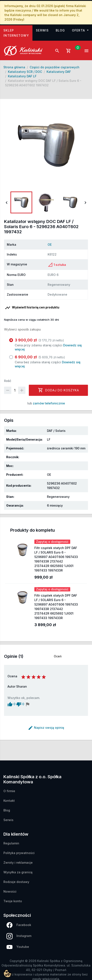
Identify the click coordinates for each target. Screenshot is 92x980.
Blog (60, 30)
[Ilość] (15, 390)
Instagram (19, 936)
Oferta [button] (79, 30)
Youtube (18, 947)
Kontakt (9, 801)
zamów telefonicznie (49, 403)
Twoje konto (13, 901)
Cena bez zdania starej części (49, 361)
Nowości (10, 891)
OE (50, 245)
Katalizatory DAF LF (22, 76)
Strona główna (14, 67)
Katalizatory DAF (59, 72)
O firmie (9, 791)
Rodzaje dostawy (16, 882)
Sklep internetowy (18, 33)
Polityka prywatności (19, 853)
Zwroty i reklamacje (18, 863)
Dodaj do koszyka (58, 390)
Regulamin (11, 843)
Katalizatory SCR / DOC (25, 72)
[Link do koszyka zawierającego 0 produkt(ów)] (72, 51)
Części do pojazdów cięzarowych (55, 67)
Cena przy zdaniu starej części (49, 345)
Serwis (42, 30)
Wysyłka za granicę (18, 872)
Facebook (19, 925)
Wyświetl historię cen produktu (32, 308)
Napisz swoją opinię (46, 728)
